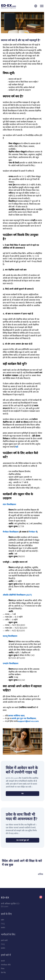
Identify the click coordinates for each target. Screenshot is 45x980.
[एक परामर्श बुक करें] (22, 840)
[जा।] (22, 794)
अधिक (40, 874)
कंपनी (3, 961)
